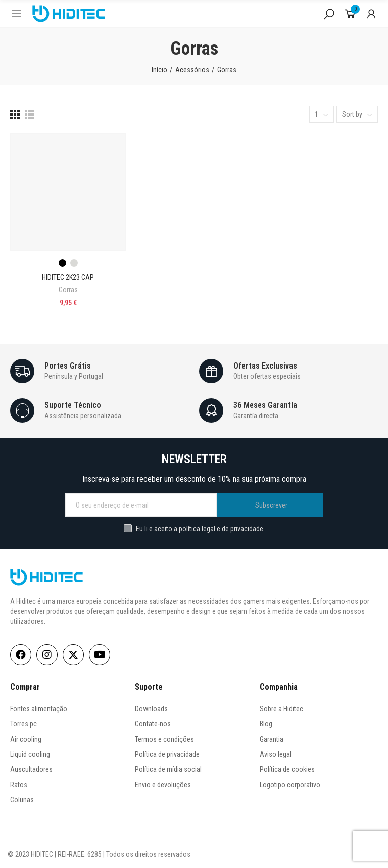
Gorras (68, 290)
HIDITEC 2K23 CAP (68, 277)
